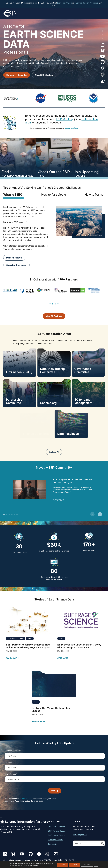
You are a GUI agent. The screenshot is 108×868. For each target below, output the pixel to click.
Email (11, 774)
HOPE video (58, 500)
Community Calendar (17, 75)
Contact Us (53, 844)
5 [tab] (14, 516)
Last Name (8, 762)
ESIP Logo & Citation (57, 835)
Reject (75, 865)
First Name (13, 751)
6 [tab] (17, 516)
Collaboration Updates (15, 638)
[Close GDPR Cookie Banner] (96, 865)
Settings (87, 865)
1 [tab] (50, 305)
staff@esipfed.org (80, 835)
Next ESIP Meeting (44, 75)
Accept (63, 865)
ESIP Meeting (65, 119)
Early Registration (64, 3)
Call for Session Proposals (87, 3)
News (30, 638)
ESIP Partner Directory (58, 831)
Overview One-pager (16, 265)
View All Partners (54, 316)
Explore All (54, 452)
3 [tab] (55, 305)
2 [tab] (53, 305)
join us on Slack (71, 128)
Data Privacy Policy (34, 866)
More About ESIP (14, 258)
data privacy (27, 799)
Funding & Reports (56, 840)
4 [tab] (58, 305)
